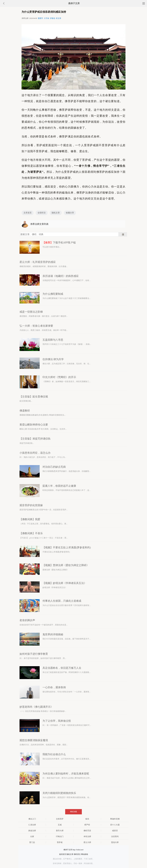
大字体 (47, 18)
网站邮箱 (85, 854)
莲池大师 (115, 842)
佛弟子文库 (74, 3)
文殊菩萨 (60, 819)
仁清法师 (32, 825)
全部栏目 (42, 213)
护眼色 (53, 18)
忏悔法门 (60, 836)
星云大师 (87, 842)
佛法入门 (32, 819)
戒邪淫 (115, 831)
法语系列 (115, 836)
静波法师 (32, 831)
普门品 (32, 842)
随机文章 (56, 213)
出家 (32, 836)
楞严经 (87, 825)
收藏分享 (70, 213)
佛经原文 (77, 854)
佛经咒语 (87, 831)
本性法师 (87, 836)
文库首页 (28, 213)
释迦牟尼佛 (115, 819)
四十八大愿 (115, 825)
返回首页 (63, 854)
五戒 (60, 825)
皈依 (87, 819)
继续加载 (73, 812)
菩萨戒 (60, 842)
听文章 (59, 18)
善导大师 (60, 831)
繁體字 (40, 18)
